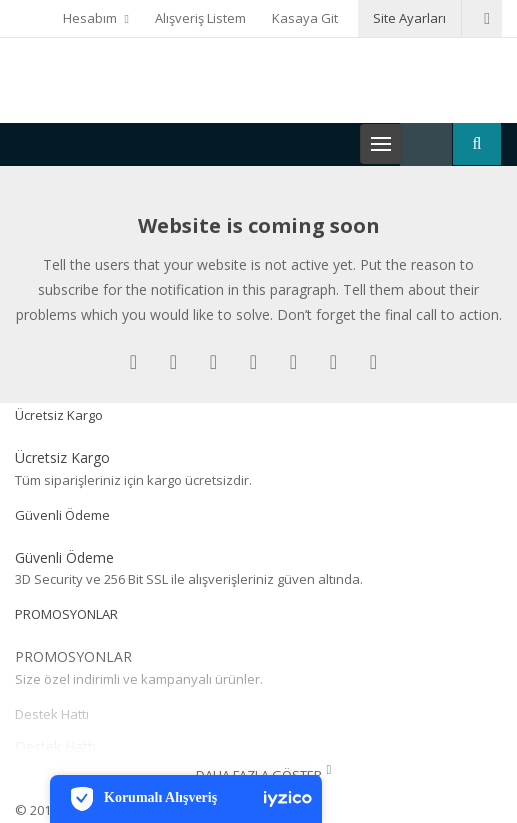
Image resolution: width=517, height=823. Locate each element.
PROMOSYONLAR (66, 614)
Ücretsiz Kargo (59, 415)
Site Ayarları (409, 18)
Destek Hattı (52, 714)
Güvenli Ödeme (62, 515)
